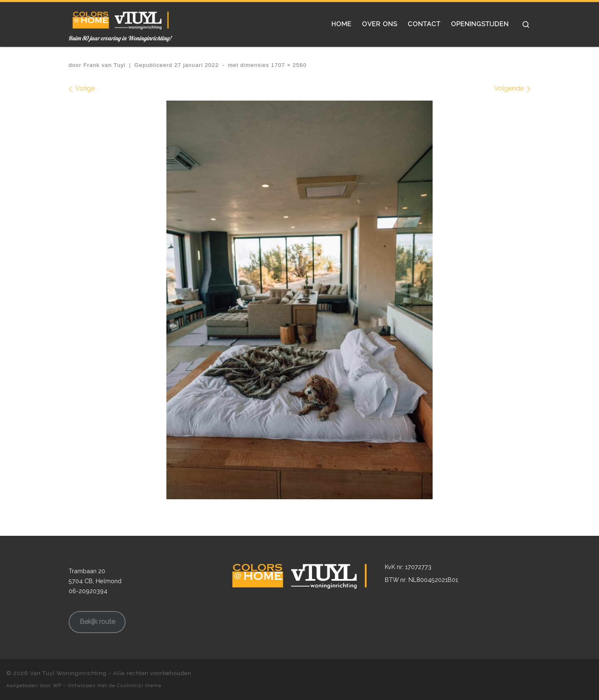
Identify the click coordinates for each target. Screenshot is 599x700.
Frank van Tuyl (104, 65)
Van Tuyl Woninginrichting (68, 673)
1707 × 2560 (288, 65)
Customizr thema (139, 685)
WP (57, 685)
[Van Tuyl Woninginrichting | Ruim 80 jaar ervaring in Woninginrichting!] (121, 18)
